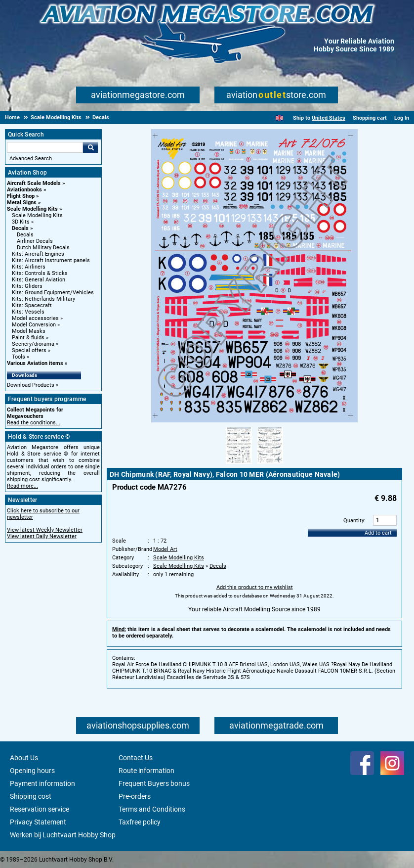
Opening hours (32, 771)
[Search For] (45, 147)
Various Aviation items (35, 363)
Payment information (42, 783)
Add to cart (378, 533)
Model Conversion (34, 325)
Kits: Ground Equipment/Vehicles (53, 293)
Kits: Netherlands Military (43, 299)
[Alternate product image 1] (239, 464)
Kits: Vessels (28, 312)
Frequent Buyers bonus (154, 783)
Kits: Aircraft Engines (38, 254)
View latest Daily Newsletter (42, 536)
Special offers (29, 350)
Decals (20, 228)
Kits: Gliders (27, 286)
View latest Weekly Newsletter (45, 530)
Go (90, 147)
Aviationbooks (24, 190)
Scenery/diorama (33, 344)
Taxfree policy (140, 822)
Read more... (22, 486)
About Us (24, 758)
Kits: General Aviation (39, 280)
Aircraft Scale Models (34, 183)
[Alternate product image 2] (270, 464)
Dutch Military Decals (43, 248)
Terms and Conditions (152, 809)
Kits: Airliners (29, 267)
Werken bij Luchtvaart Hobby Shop (63, 835)
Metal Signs (22, 203)
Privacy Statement (38, 822)
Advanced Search (31, 159)
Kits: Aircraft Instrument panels (51, 260)
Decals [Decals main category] (25, 235)
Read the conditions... (34, 423)
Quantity (354, 521)
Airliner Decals (35, 241)
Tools (19, 357)
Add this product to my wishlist (255, 587)
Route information (146, 771)
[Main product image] (254, 421)
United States (329, 118)
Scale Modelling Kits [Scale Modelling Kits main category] (37, 215)
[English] (279, 118)
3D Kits (21, 222)
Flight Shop (21, 196)
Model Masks (29, 331)
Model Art (165, 549)
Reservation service (40, 809)
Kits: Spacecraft (32, 305)
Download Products (31, 385)
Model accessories (35, 318)
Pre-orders (135, 796)
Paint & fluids (28, 338)
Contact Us (136, 758)
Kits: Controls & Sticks (40, 273)
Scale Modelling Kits (32, 209)
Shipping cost (31, 796)
